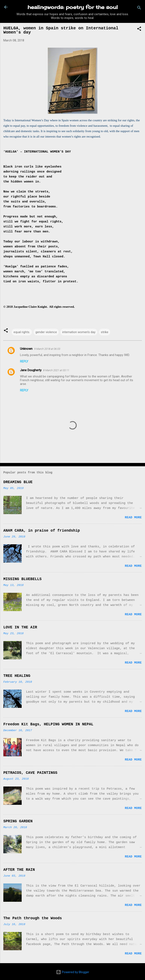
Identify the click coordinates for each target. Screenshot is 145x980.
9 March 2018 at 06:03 (47, 349)
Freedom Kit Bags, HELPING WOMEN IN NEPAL (48, 724)
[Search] (139, 8)
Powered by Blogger (73, 972)
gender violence (46, 332)
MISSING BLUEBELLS (22, 579)
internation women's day (79, 332)
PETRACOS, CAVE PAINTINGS (30, 773)
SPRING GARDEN (18, 821)
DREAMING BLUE (18, 482)
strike (105, 332)
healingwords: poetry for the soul (73, 7)
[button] (139, 29)
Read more (133, 518)
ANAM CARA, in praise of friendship (42, 531)
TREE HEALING (17, 676)
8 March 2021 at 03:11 (56, 370)
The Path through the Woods (33, 918)
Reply (24, 361)
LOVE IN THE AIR (20, 627)
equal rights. (22, 332)
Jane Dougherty (31, 370)
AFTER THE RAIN (19, 870)
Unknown (26, 349)
